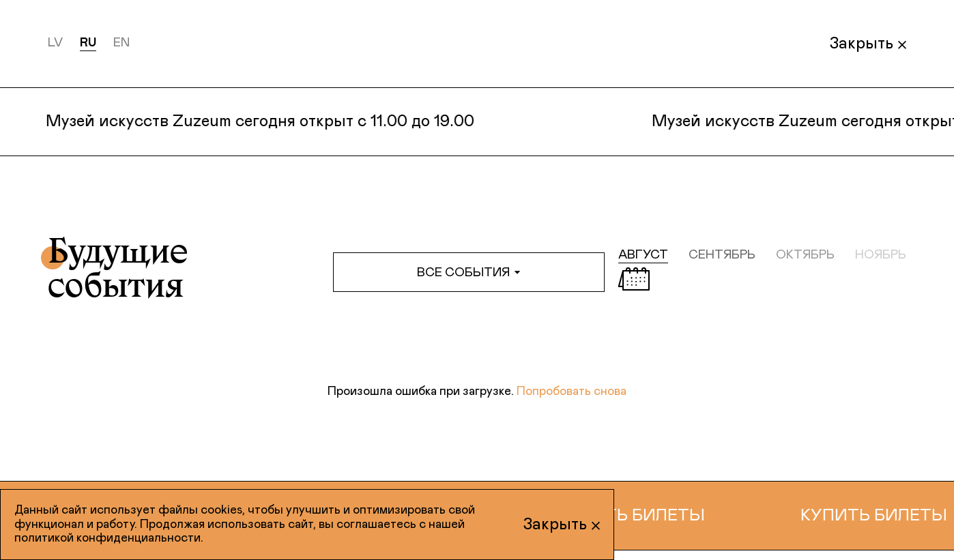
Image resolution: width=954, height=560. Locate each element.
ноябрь (881, 255)
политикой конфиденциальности (107, 538)
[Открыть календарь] (634, 279)
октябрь (805, 255)
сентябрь (722, 255)
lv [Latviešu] (55, 43)
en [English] (121, 43)
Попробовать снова (572, 392)
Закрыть (868, 44)
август (643, 255)
